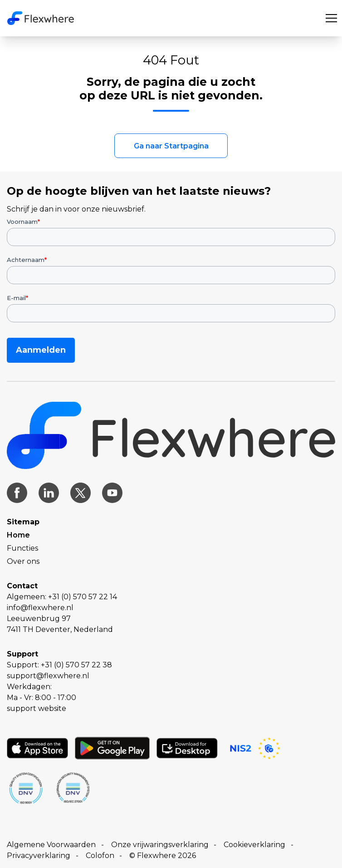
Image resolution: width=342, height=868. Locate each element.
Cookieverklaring (254, 845)
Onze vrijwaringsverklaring (160, 845)
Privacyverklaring (39, 856)
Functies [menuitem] (22, 548)
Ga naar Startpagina (171, 146)
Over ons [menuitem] (23, 561)
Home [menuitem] (18, 535)
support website (37, 708)
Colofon (100, 856)
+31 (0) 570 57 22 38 (76, 665)
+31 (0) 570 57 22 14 (83, 597)
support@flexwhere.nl (48, 676)
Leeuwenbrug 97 (39, 619)
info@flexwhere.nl (40, 608)
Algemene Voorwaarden (51, 845)
